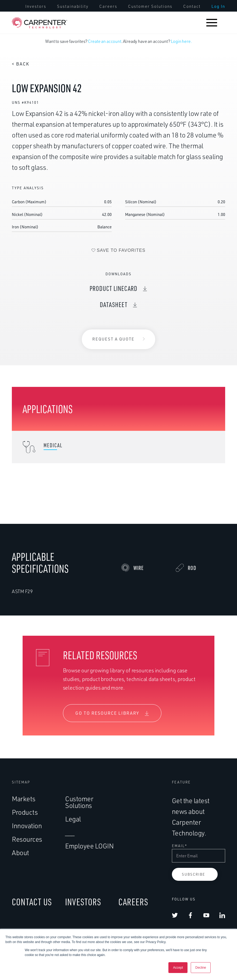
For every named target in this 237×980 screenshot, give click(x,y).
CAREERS (133, 902)
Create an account (105, 41)
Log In (218, 6)
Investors (36, 6)
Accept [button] (178, 968)
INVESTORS (83, 902)
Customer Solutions (150, 6)
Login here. (181, 41)
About (20, 853)
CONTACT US (32, 902)
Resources (27, 839)
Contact (192, 6)
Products (25, 812)
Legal (73, 819)
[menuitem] (36, 6)
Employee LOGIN (89, 846)
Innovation (27, 826)
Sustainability (73, 6)
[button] (212, 23)
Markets (24, 799)
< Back (21, 64)
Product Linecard (114, 295)
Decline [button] (201, 968)
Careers (108, 6)
